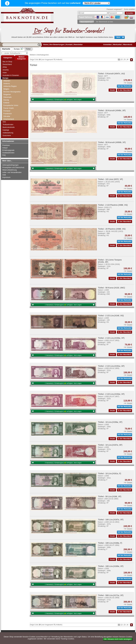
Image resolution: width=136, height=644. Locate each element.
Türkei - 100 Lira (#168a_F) (110, 543)
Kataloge (6, 130)
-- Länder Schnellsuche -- (15, 53)
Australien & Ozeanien (11, 75)
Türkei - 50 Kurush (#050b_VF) (112, 142)
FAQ (4, 155)
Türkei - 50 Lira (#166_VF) (110, 496)
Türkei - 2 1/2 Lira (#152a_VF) (111, 394)
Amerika (6, 70)
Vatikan (6, 118)
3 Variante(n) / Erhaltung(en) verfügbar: (63, 463)
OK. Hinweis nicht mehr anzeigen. (118, 639)
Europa (17, 49)
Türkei (26, 49)
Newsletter (78, 45)
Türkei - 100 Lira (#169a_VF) (111, 566)
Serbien (6, 85)
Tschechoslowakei (10, 107)
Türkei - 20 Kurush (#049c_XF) (112, 110)
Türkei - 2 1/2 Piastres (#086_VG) (113, 205)
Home (46, 45)
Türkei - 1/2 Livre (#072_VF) (110, 179)
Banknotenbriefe (9, 127)
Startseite (6, 49)
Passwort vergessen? (114, 9)
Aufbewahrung (8, 133)
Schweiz (7, 82)
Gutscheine (7, 135)
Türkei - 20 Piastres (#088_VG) (112, 229)
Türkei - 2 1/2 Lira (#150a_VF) (111, 338)
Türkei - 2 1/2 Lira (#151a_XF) (111, 366)
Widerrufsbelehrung (10, 170)
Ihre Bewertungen (57, 45)
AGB (4, 175)
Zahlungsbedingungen (10, 165)
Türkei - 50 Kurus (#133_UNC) (111, 288)
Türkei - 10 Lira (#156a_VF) (110, 422)
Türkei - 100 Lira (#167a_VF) (111, 520)
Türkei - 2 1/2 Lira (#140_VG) (111, 316)
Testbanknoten (8, 125)
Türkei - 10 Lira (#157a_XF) (110, 445)
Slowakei (7, 88)
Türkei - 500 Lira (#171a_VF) (111, 595)
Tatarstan (7, 99)
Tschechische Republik (12, 104)
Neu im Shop (7, 62)
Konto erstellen (129, 9)
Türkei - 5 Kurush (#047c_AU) (111, 74)
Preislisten (6, 145)
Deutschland (7, 64)
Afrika (5, 67)
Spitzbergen (8, 96)
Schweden (8, 79)
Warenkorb (128, 45)
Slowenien (7, 90)
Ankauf (5, 148)
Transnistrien (8, 101)
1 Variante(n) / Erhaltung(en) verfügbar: (63, 100)
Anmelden (107, 45)
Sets (4, 122)
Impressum (6, 177)
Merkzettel (117, 45)
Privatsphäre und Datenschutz (13, 167)
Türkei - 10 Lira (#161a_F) (109, 473)
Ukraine (6, 112)
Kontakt (69, 45)
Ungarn (6, 115)
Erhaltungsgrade (8, 150)
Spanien (7, 93)
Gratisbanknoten (8, 153)
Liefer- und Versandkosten (12, 172)
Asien (5, 73)
